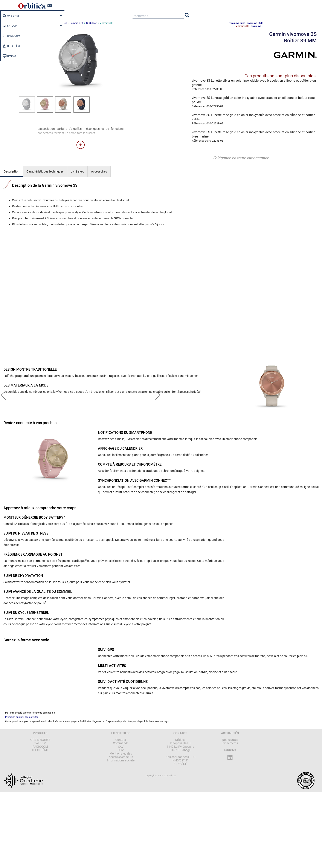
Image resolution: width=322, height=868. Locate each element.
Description (11, 171)
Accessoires (99, 171)
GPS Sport (92, 23)
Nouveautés (230, 740)
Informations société (121, 760)
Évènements (230, 743)
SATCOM (9, 26)
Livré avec (77, 171)
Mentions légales (121, 753)
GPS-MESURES (40, 740)
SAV (121, 747)
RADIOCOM (10, 36)
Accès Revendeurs (121, 757)
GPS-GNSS (10, 16)
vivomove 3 (257, 26)
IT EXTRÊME (11, 46)
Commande (121, 743)
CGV (121, 750)
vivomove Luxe (237, 23)
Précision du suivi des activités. (22, 717)
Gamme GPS (77, 23)
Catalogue (230, 750)
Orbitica (8, 56)
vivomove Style (255, 23)
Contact (121, 740)
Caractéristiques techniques (45, 171)
